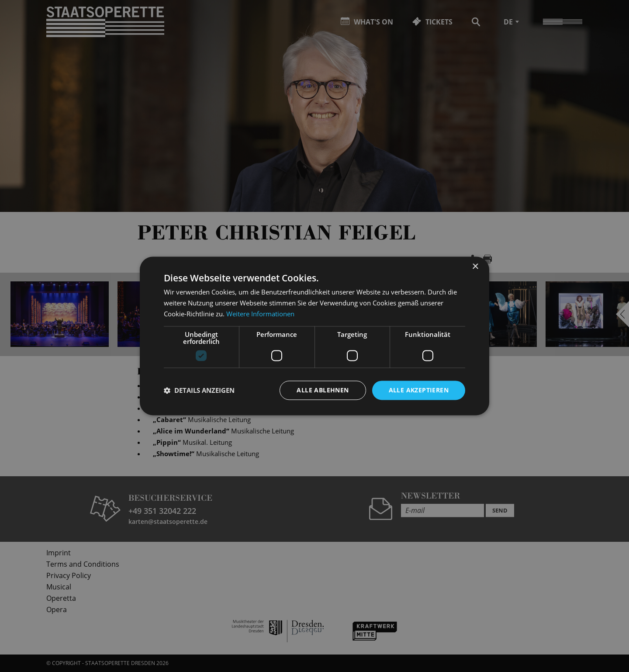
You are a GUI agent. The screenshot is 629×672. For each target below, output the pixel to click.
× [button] (475, 267)
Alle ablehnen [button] (323, 390)
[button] (199, 390)
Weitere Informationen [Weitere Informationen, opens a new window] (260, 314)
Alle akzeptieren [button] (419, 390)
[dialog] (314, 336)
